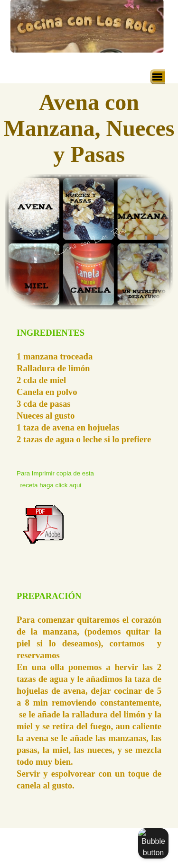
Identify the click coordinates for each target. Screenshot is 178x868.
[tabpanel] (89, 447)
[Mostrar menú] (158, 77)
